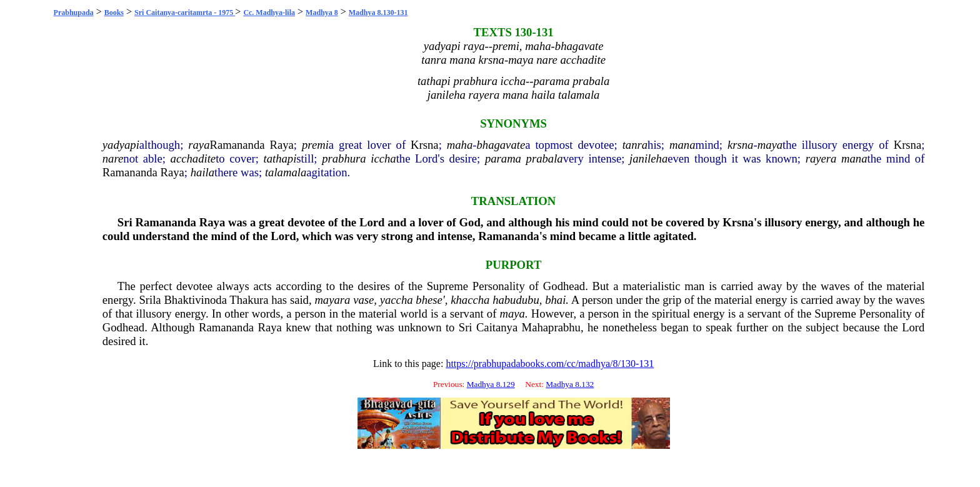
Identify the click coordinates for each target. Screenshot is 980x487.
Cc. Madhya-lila (269, 13)
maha (460, 145)
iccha (383, 158)
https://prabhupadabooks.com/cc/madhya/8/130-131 (550, 364)
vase (363, 300)
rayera (821, 158)
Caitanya (497, 327)
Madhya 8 (322, 13)
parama (503, 158)
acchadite (193, 158)
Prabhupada (74, 13)
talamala (286, 172)
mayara (332, 300)
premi (315, 145)
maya (770, 145)
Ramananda (237, 145)
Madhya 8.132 (570, 384)
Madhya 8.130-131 (378, 13)
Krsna (425, 145)
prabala (545, 158)
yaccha (397, 300)
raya (199, 145)
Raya (282, 145)
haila (202, 172)
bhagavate (501, 145)
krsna (740, 145)
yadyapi (121, 145)
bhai (555, 300)
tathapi (280, 158)
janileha (648, 158)
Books (114, 13)
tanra (635, 145)
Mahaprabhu (551, 327)
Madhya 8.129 (491, 384)
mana (682, 145)
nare (113, 158)
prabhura (344, 158)
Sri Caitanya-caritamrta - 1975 (185, 13)
